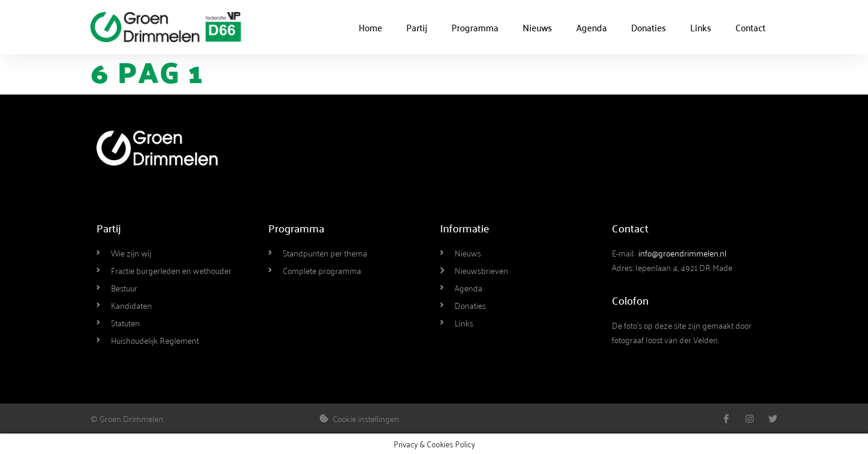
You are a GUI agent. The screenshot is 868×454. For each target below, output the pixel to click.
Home (370, 27)
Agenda (592, 27)
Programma (475, 27)
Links (701, 27)
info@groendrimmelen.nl (682, 253)
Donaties (649, 27)
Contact (750, 27)
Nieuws (537, 27)
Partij (417, 27)
